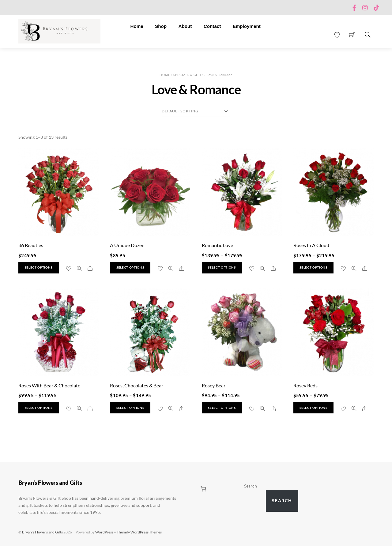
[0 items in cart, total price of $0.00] (203, 489)
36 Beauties (31, 245)
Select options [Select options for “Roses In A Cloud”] (313, 267)
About (185, 26)
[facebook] (354, 6)
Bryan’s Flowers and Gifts (42, 532)
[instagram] (365, 6)
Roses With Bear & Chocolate (49, 385)
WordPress (104, 532)
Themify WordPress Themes (139, 532)
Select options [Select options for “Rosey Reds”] (313, 408)
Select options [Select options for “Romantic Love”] (222, 267)
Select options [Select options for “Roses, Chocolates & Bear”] (130, 408)
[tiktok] (376, 6)
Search (251, 486)
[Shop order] (196, 111)
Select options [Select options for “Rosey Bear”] (222, 408)
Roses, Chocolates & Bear (137, 385)
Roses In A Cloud (311, 245)
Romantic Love (217, 245)
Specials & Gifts (188, 75)
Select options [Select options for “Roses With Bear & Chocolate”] (39, 408)
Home (137, 26)
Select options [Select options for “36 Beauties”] (39, 267)
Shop (161, 26)
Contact (212, 26)
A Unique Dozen (127, 245)
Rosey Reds (305, 385)
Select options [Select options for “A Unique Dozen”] (130, 267)
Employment (247, 26)
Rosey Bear (214, 385)
